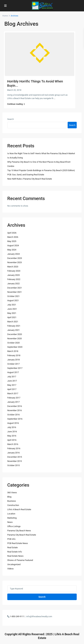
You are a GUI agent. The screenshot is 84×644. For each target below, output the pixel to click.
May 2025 (12, 241)
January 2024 (13, 254)
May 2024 (12, 250)
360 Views (12, 493)
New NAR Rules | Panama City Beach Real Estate (30, 179)
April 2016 (12, 440)
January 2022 (13, 284)
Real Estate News (15, 556)
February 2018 (14, 355)
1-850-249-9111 (17, 616)
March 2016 (13, 444)
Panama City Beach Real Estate (22, 535)
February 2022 (14, 279)
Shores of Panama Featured (20, 560)
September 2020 (15, 347)
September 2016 (15, 419)
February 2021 (14, 326)
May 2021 (12, 313)
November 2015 (15, 461)
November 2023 (15, 262)
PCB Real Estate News (18, 543)
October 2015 (13, 465)
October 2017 (13, 364)
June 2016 (12, 432)
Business (12, 501)
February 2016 (14, 448)
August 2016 (13, 423)
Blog (9, 497)
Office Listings (14, 526)
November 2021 (15, 292)
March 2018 (13, 351)
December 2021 (15, 288)
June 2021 (12, 309)
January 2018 (13, 360)
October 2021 (13, 296)
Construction (13, 505)
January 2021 (13, 330)
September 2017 (15, 368)
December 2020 (15, 334)
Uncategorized (14, 564)
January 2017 (13, 402)
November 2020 (15, 339)
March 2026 (13, 237)
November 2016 (15, 410)
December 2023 (15, 258)
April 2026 (12, 233)
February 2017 (14, 398)
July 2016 (12, 427)
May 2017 (12, 385)
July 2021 (12, 305)
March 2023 (13, 267)
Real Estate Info (15, 552)
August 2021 (13, 300)
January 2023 (13, 275)
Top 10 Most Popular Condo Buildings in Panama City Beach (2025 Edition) (41, 170)
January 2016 (13, 453)
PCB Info (11, 539)
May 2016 (12, 436)
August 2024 (13, 245)
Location (11, 514)
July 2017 (12, 377)
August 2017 (13, 372)
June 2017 (12, 381)
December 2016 (15, 406)
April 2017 (12, 389)
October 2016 (13, 415)
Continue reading (16, 104)
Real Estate (12, 547)
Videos (10, 569)
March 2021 (13, 322)
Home (5, 16)
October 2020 (13, 343)
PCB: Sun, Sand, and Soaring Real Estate (26, 175)
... (55, 98)
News (10, 522)
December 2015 (15, 457)
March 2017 (13, 393)
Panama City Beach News (19, 531)
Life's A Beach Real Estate (19, 509)
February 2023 (14, 271)
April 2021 (12, 317)
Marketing (12, 518)
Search (11, 119)
